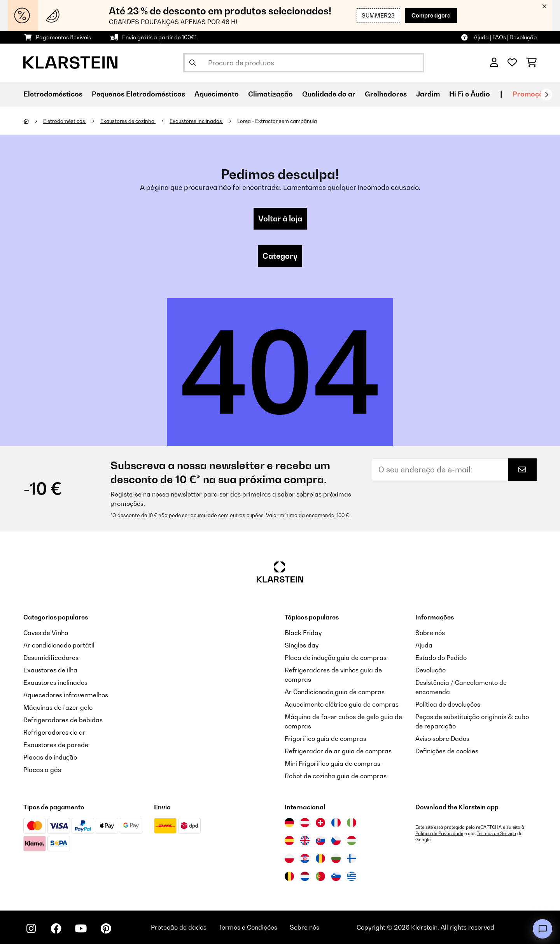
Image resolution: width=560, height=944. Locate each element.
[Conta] (494, 63)
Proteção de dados (179, 927)
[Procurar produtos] (304, 63)
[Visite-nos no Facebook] (56, 928)
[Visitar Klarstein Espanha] (289, 840)
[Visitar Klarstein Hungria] (352, 840)
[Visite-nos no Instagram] (31, 928)
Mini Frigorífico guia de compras (332, 763)
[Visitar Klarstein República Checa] (336, 840)
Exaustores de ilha (50, 670)
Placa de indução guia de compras (336, 658)
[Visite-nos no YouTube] (81, 928)
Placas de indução (50, 757)
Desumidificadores (51, 658)
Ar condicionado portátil (59, 645)
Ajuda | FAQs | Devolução (505, 37)
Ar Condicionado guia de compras (335, 692)
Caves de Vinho (46, 633)
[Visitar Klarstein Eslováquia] (320, 840)
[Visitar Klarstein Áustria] (305, 823)
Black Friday (303, 633)
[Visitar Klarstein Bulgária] (336, 858)
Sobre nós (430, 633)
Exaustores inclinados (196, 121)
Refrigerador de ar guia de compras (338, 751)
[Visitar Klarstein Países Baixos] (305, 876)
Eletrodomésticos (65, 121)
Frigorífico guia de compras (325, 739)
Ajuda (424, 645)
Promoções (532, 94)
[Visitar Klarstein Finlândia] (352, 858)
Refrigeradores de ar (54, 732)
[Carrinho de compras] (531, 63)
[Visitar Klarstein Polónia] (289, 858)
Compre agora (431, 15)
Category (280, 256)
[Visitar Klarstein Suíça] (320, 823)
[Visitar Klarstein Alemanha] (289, 823)
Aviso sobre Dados (442, 739)
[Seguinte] (546, 95)
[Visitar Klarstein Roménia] (320, 858)
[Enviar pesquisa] (192, 63)
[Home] (33, 121)
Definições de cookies (447, 751)
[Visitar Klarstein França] (336, 823)
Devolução (430, 670)
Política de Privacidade (439, 833)
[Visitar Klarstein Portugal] (320, 876)
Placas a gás (42, 770)
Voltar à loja (280, 219)
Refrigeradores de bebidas (63, 720)
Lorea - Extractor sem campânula (277, 121)
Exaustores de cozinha (128, 121)
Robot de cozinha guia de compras (336, 776)
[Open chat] (542, 929)
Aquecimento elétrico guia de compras (342, 704)
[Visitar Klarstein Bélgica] (289, 876)
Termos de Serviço (496, 833)
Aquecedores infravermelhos (66, 695)
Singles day (302, 645)
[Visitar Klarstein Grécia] (352, 877)
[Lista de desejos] (512, 63)
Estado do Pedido (441, 658)
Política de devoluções (448, 704)
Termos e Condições (248, 927)
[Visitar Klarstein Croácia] (305, 858)
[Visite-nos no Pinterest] (106, 928)
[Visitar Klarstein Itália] (352, 823)
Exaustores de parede (56, 745)
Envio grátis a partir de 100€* (159, 37)
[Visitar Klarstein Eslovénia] (336, 876)
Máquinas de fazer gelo (58, 707)
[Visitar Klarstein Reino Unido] (305, 840)
